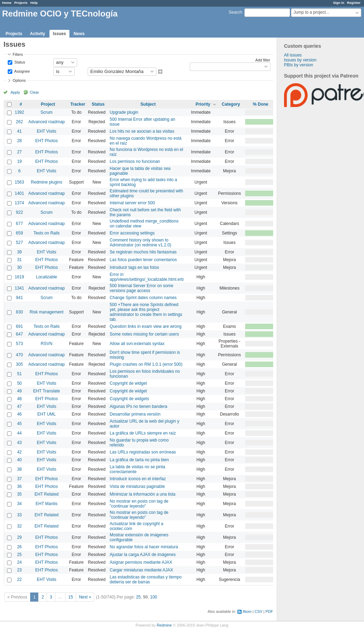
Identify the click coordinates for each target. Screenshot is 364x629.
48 (19, 399)
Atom (247, 611)
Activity (37, 34)
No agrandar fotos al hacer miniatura (144, 547)
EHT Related (47, 494)
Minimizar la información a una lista (143, 494)
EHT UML (47, 414)
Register (354, 3)
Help (34, 3)
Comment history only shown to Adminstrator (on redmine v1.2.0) (140, 243)
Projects (21, 3)
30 (19, 267)
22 (19, 580)
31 (19, 260)
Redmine (164, 625)
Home (7, 3)
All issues (293, 55)
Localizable (47, 277)
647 (19, 334)
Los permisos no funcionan (135, 161)
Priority (203, 104)
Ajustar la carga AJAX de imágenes (143, 555)
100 (154, 597)
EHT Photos (47, 141)
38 (19, 469)
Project (48, 104)
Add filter (263, 60)
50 (19, 383)
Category (231, 104)
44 (19, 433)
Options (19, 80)
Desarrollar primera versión (135, 414)
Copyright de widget (128, 383)
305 (19, 364)
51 (19, 374)
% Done (261, 104)
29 (19, 537)
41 (19, 131)
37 (19, 479)
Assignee (22, 71)
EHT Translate (47, 391)
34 (19, 504)
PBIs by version (299, 65)
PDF (269, 611)
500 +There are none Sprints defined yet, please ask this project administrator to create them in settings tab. (146, 312)
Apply (15, 92)
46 (19, 414)
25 (19, 555)
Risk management (46, 312)
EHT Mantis (47, 504)
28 (19, 141)
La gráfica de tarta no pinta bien (139, 460)
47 (19, 406)
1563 (19, 182)
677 (19, 224)
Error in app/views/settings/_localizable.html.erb (147, 277)
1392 (19, 112)
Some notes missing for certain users (144, 334)
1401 (19, 193)
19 (19, 161)
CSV (258, 611)
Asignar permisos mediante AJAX (141, 562)
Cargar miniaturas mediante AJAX (141, 570)
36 (19, 486)
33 (19, 515)
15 (71, 597)
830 (19, 312)
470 (19, 355)
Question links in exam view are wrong (146, 326)
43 (19, 443)
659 (19, 233)
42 (19, 452)
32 (19, 526)
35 (19, 494)
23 (19, 570)
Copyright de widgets (129, 399)
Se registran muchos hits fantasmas (143, 252)
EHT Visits (47, 131)
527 (19, 243)
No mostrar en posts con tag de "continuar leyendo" (139, 504)
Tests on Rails (46, 233)
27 (19, 152)
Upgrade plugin (124, 112)
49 (19, 391)
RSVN (46, 344)
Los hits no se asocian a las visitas (142, 131)
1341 (19, 288)
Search (235, 12)
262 (19, 122)
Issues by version (300, 60)
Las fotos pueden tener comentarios (143, 260)
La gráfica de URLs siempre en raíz (143, 433)
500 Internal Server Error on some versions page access (141, 288)
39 (19, 252)
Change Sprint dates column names (143, 298)
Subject (148, 104)
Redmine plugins (46, 182)
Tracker (78, 104)
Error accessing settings (132, 233)
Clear (34, 92)
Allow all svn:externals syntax (137, 344)
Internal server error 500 (132, 203)
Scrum (46, 112)
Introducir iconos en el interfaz (138, 479)
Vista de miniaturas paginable (137, 486)
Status (19, 62)
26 (19, 547)
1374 (19, 203)
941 (19, 298)
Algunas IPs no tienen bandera (139, 406)
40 (19, 460)
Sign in (339, 3)
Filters (18, 54)
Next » (85, 597)
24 (19, 562)
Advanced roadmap (47, 122)
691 (19, 326)
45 (19, 424)
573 (19, 344)
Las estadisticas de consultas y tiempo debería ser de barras (146, 580)
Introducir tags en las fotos (134, 267)
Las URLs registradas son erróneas (143, 452)
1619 (19, 277)
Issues (59, 34)
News (79, 34)
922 (19, 212)
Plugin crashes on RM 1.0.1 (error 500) (146, 364)
